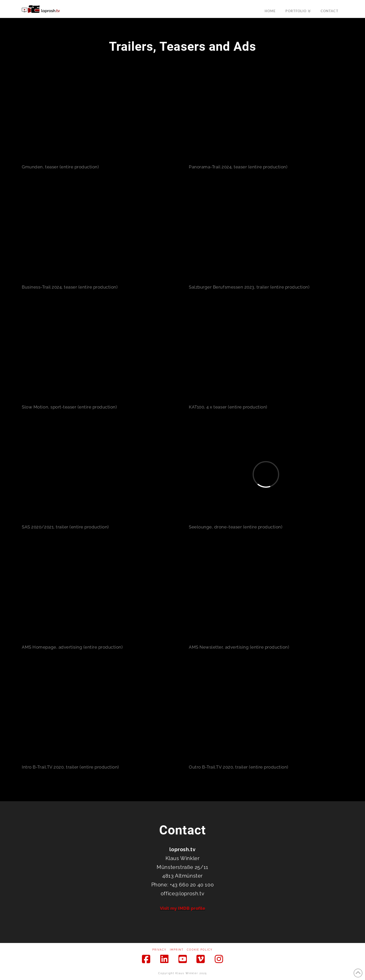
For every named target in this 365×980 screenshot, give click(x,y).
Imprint (177, 950)
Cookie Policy (200, 950)
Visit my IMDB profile (183, 908)
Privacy (159, 950)
